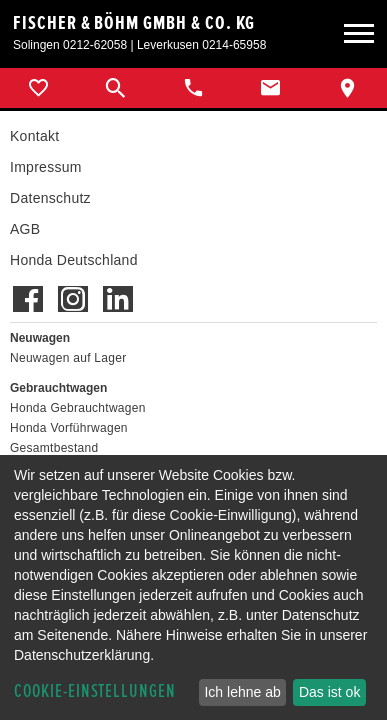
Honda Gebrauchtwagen (78, 408)
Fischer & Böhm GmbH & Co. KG (134, 23)
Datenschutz (50, 198)
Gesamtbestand (54, 448)
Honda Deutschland (74, 260)
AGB (25, 229)
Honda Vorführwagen (69, 428)
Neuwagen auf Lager (68, 358)
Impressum (46, 167)
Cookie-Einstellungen (95, 691)
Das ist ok (329, 692)
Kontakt (34, 136)
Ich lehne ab (242, 692)
